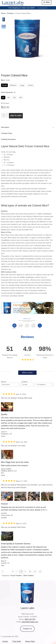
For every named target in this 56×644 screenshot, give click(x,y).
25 (3, 98)
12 (40, 572)
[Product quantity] (5, 115)
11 (35, 572)
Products (10, 13)
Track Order (17, 641)
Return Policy (30, 641)
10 (30, 572)
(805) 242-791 (30, 619)
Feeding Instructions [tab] (8, 139)
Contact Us (27, 629)
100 (14, 98)
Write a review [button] (27, 373)
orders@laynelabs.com (30, 622)
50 (8, 98)
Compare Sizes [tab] (7, 133)
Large (22, 85)
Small (4, 85)
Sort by (4, 382)
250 (21, 98)
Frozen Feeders (16, 576)
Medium (13, 85)
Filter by (25, 382)
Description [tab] (5, 127)
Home (3, 13)
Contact (5, 641)
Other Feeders (28, 576)
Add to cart (16, 116)
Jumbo (30, 85)
